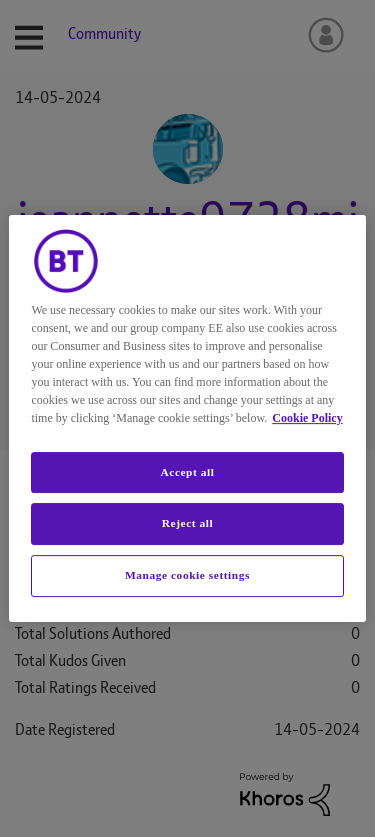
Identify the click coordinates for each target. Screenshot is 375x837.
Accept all (187, 472)
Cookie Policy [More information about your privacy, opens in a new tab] (307, 418)
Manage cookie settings (187, 575)
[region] (187, 419)
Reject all (187, 524)
